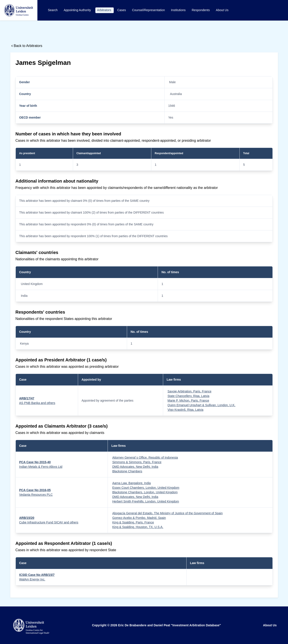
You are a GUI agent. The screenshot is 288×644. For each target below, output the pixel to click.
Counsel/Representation (149, 10)
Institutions (179, 10)
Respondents (201, 10)
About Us (222, 10)
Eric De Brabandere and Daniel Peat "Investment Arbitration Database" (169, 625)
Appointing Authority (78, 10)
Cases (122, 10)
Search (53, 10)
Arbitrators (105, 10)
